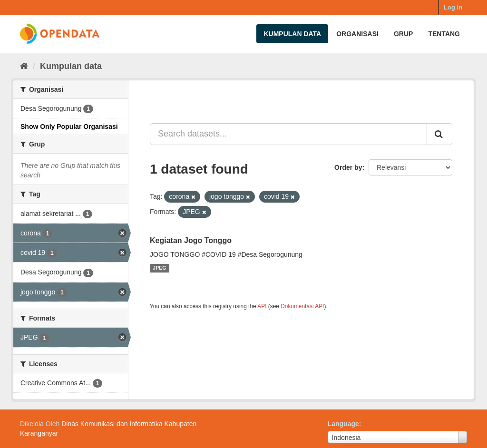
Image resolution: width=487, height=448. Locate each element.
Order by (348, 167)
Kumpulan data (292, 34)
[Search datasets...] (288, 134)
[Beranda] (24, 66)
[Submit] (439, 134)
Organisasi (357, 34)
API (262, 306)
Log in (453, 7)
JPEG (159, 268)
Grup (403, 34)
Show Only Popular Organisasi (69, 127)
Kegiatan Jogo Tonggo (191, 240)
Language (343, 424)
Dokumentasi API (302, 306)
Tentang (444, 34)
